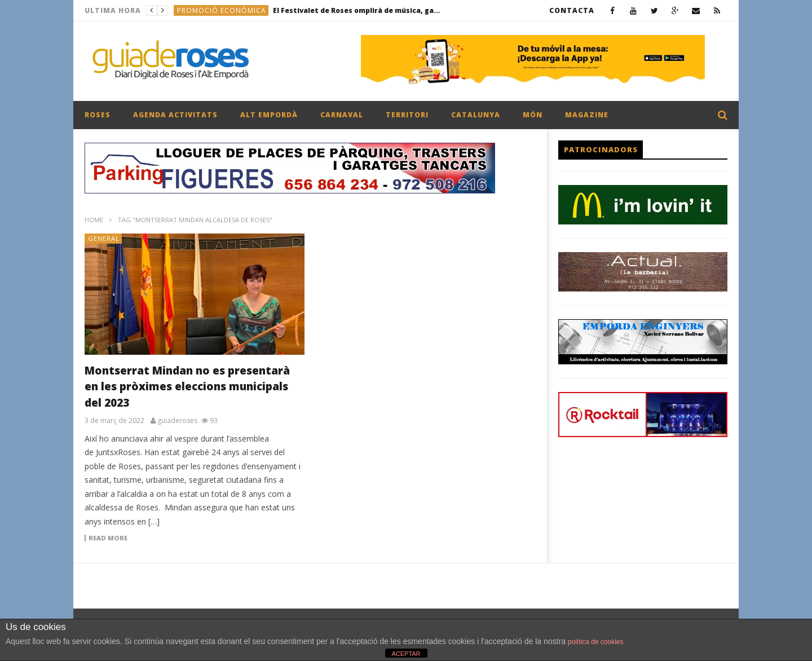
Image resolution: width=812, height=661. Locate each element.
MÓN (533, 115)
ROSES (98, 115)
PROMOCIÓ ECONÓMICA (222, 10)
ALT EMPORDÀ (269, 115)
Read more (108, 538)
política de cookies (596, 642)
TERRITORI (407, 115)
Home (94, 220)
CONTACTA (572, 10)
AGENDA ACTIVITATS (175, 115)
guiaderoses (177, 421)
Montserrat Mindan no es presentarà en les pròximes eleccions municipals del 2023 (187, 387)
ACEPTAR (406, 654)
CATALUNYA (476, 115)
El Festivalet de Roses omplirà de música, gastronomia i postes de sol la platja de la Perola (358, 10)
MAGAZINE (587, 115)
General (104, 238)
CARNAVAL (342, 115)
